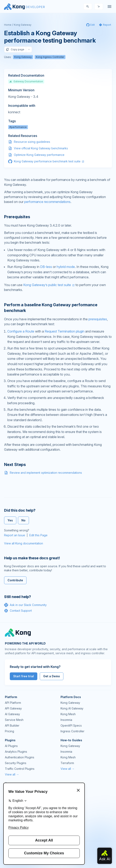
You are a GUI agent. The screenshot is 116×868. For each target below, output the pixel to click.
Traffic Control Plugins (20, 769)
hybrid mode (66, 267)
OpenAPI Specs (71, 725)
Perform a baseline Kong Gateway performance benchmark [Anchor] (51, 308)
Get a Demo (52, 676)
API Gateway (13, 708)
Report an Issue (15, 535)
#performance (18, 127)
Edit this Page (38, 535)
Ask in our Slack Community (25, 605)
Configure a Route (21, 331)
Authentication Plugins (20, 757)
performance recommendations (47, 202)
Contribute (15, 580)
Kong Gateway (23, 25)
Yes (10, 520)
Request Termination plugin (65, 331)
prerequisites (98, 319)
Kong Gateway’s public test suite (47, 285)
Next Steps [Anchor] (15, 465)
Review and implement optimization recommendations (46, 473)
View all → (12, 774)
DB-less (46, 267)
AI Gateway (12, 714)
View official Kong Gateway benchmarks (41, 148)
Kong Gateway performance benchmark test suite (47, 161)
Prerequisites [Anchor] (17, 217)
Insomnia (66, 720)
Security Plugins (16, 763)
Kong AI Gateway (72, 708)
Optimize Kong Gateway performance (39, 155)
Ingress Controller (72, 731)
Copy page (15, 50)
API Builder (12, 725)
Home (8, 25)
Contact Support (18, 611)
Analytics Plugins (16, 752)
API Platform (13, 703)
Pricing (9, 731)
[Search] (88, 7)
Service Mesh (14, 720)
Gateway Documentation (26, 81)
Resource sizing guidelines (32, 142)
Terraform (67, 763)
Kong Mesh (68, 714)
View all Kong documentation (24, 543)
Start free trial (24, 676)
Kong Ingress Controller (50, 57)
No (23, 520)
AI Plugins (11, 746)
